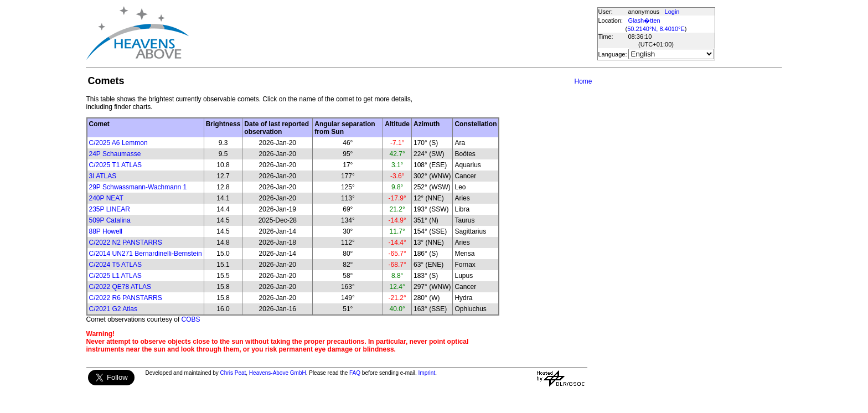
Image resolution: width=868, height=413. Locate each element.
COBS (191, 319)
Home (583, 81)
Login (672, 12)
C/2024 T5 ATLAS (116, 265)
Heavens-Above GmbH (278, 373)
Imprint (427, 373)
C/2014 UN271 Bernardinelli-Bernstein (146, 254)
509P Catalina (110, 220)
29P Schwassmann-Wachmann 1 (138, 187)
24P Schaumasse (115, 154)
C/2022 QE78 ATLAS (120, 287)
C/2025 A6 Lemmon (118, 143)
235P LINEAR (110, 209)
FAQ (355, 373)
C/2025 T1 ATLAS (116, 165)
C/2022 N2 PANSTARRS (126, 242)
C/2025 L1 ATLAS (115, 276)
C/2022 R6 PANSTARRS (126, 298)
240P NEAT (106, 198)
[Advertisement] (392, 33)
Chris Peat (233, 373)
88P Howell (106, 231)
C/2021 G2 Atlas (113, 309)
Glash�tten (644, 20)
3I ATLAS (103, 176)
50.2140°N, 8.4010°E (656, 29)
